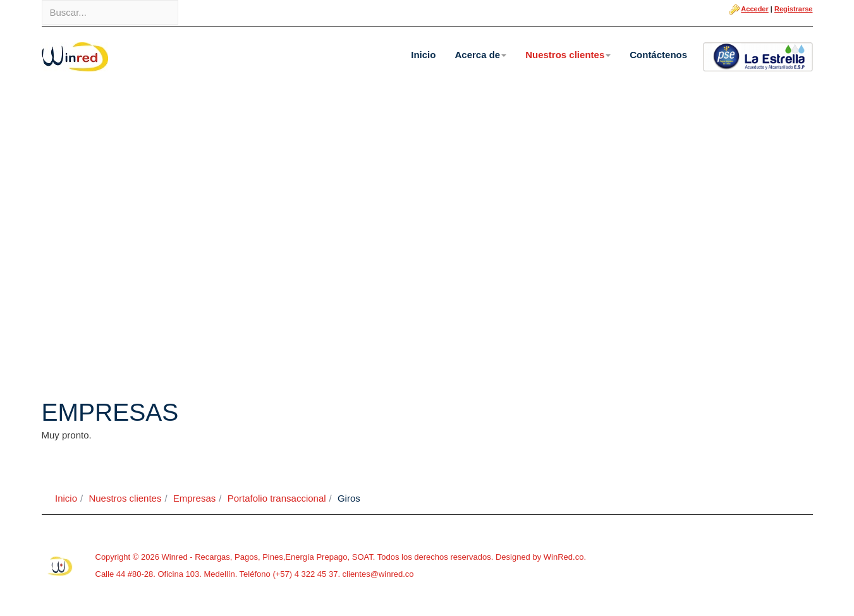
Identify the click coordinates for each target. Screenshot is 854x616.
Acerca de (480, 55)
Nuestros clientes (568, 55)
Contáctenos (658, 55)
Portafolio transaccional (277, 498)
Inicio (423, 55)
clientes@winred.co (377, 574)
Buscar (42, 0)
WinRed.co (564, 557)
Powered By (61, 566)
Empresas (195, 498)
